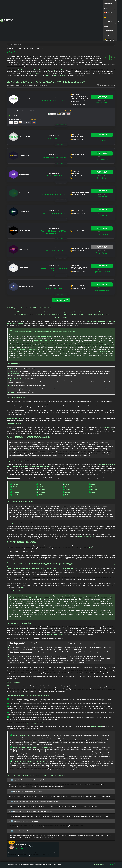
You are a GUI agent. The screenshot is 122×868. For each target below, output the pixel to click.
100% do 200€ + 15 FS (54, 253)
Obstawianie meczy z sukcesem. (74, 279)
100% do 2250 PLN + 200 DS (54, 122)
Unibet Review (102, 105)
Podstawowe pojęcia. (51, 277)
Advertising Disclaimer (106, 50)
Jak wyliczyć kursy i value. (69, 277)
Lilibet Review (102, 142)
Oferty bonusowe (13, 650)
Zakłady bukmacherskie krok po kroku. (29, 277)
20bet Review (102, 180)
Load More (61, 265)
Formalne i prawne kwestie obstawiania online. (94, 277)
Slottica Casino (56, 856)
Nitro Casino (55, 854)
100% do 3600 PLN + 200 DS (54, 65)
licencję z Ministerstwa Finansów (40, 38)
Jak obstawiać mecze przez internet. (49, 279)
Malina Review (102, 217)
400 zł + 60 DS (54, 103)
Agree (111, 865)
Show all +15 (68, 75)
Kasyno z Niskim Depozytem (70, 858)
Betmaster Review (102, 255)
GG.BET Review (102, 199)
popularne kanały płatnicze (86, 501)
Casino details (60, 90)
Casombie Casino (57, 858)
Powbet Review (102, 124)
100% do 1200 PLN (54, 140)
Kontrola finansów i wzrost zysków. (99, 279)
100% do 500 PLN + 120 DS (54, 178)
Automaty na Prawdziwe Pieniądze (85, 858)
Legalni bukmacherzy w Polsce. (25, 279)
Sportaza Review (102, 67)
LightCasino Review (102, 236)
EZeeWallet (27, 87)
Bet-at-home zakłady (60, 40)
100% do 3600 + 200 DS (54, 215)
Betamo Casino (56, 860)
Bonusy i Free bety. (63, 282)
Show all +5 (34, 84)
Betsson (48, 40)
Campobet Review (102, 161)
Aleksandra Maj (27, 811)
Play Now (102, 61)
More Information (99, 865)
